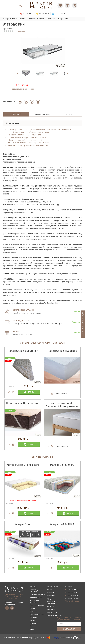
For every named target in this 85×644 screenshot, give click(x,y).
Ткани (32, 608)
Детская (33, 611)
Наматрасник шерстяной (23, 351)
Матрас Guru (23, 524)
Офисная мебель (37, 605)
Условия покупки (54, 616)
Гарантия (51, 596)
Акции (32, 629)
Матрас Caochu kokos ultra (23, 465)
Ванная (33, 626)
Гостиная (34, 617)
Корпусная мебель (34, 601)
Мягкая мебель (36, 598)
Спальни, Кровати (37, 595)
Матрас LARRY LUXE (62, 524)
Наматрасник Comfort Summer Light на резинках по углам (62, 406)
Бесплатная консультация (83, 324)
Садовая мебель (37, 614)
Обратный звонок (72, 601)
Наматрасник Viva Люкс (62, 351)
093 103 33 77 (73, 593)
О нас (50, 590)
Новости (51, 593)
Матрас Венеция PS (62, 465)
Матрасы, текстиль (34, 591)
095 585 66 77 (73, 590)
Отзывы (51, 607)
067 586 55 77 (73, 596)
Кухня (32, 620)
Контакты (51, 610)
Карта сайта (52, 613)
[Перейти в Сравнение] (67, 5)
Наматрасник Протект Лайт (23, 403)
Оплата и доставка (51, 603)
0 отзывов (21, 31)
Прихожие (34, 623)
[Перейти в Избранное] (60, 5)
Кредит (50, 599)
